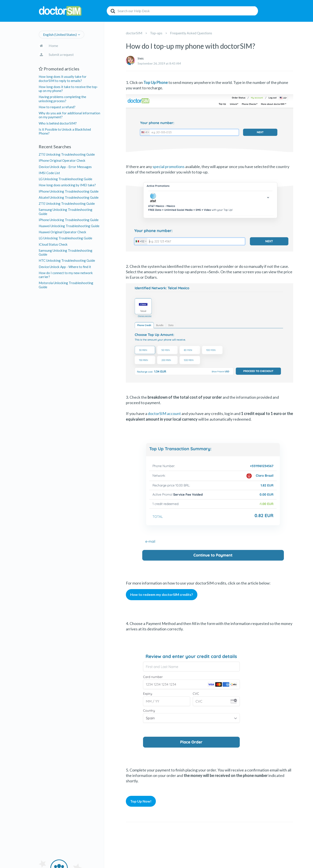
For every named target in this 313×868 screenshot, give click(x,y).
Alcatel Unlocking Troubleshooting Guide (69, 197)
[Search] (182, 11)
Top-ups (156, 33)
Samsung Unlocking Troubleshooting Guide (66, 212)
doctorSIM (134, 33)
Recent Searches (55, 147)
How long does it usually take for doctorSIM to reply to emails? (63, 78)
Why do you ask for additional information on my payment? (69, 115)
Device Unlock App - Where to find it (65, 267)
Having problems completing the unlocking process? (62, 99)
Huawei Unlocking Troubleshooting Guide (69, 226)
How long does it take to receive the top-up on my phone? (68, 89)
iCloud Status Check (53, 244)
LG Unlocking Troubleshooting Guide (65, 179)
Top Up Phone (156, 82)
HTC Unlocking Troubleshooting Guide (67, 260)
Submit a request (61, 54)
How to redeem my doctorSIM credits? (162, 594)
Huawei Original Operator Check (62, 232)
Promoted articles (59, 69)
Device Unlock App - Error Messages (65, 167)
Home (53, 46)
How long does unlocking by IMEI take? (67, 185)
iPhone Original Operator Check (62, 160)
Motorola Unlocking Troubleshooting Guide (66, 285)
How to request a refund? (57, 107)
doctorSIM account (164, 413)
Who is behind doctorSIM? (58, 123)
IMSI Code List (49, 173)
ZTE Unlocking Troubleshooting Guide (67, 154)
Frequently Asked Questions (191, 33)
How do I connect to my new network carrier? (66, 275)
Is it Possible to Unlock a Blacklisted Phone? (65, 131)
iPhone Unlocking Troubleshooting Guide (69, 191)
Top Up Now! (141, 801)
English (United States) (60, 34)
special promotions (169, 167)
